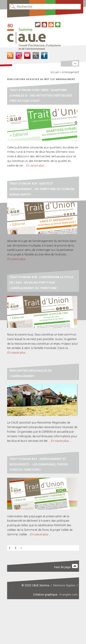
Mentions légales (64, 585)
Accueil (55, 72)
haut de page (66, 566)
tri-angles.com (69, 595)
